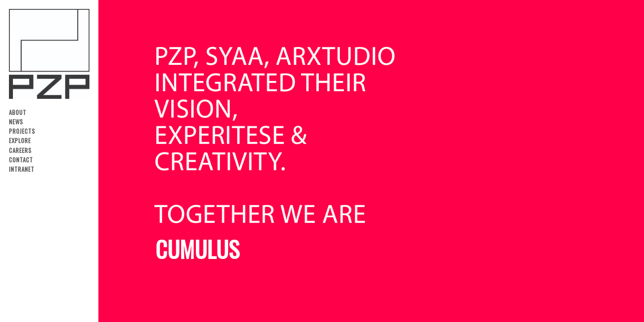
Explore (20, 141)
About (18, 112)
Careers (20, 150)
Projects (22, 131)
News (16, 122)
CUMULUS (197, 249)
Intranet (22, 169)
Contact (21, 160)
